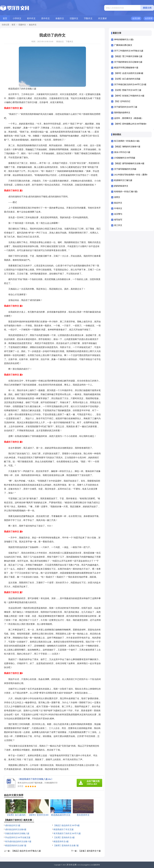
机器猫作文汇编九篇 (123, 180)
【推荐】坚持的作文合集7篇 (66, 846)
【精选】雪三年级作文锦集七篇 (128, 56)
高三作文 (118, 225)
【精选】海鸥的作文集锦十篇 (127, 147)
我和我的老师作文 (122, 113)
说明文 (117, 197)
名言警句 (118, 214)
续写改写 (118, 220)
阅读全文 (60, 42)
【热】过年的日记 (122, 101)
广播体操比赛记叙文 (123, 45)
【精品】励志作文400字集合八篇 (26, 851)
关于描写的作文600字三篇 (126, 107)
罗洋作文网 (71, 865)
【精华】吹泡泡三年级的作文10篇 (129, 96)
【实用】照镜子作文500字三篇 (128, 90)
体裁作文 (60, 18)
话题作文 (74, 18)
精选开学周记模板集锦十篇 (126, 68)
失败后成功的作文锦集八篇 (17, 833)
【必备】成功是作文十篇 (90, 851)
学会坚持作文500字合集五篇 (18, 837)
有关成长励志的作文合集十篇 (18, 841)
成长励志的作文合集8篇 (16, 829)
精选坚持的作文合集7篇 (16, 846)
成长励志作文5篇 (13, 825)
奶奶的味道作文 (121, 186)
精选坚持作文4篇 (61, 841)
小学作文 (17, 18)
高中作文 (46, 18)
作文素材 (102, 18)
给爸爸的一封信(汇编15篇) (126, 192)
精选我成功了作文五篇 (64, 829)
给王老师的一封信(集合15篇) (127, 141)
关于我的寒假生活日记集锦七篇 (128, 62)
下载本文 (69, 42)
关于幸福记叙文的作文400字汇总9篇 (130, 84)
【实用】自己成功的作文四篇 (127, 79)
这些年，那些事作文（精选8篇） (129, 118)
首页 (5, 18)
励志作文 (33, 25)
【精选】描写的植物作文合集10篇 (129, 163)
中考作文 (118, 208)
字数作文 (88, 18)
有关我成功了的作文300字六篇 (67, 833)
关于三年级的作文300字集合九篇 (129, 51)
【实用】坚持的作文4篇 (64, 837)
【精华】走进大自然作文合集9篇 (129, 73)
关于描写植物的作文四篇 (125, 169)
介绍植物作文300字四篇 (125, 158)
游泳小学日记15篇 (122, 152)
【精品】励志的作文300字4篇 (67, 825)
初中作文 (31, 18)
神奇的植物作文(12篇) (124, 39)
